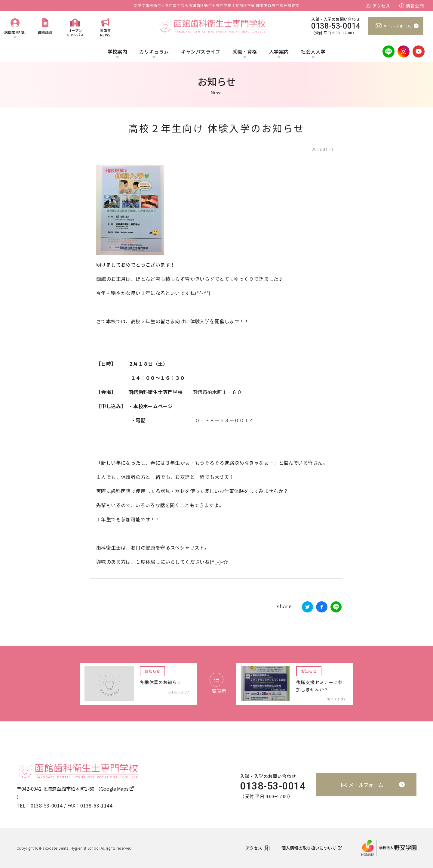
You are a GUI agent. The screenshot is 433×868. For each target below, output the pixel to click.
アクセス (381, 6)
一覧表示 (216, 684)
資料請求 (45, 32)
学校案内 (118, 51)
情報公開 (415, 6)
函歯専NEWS (105, 32)
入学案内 (279, 51)
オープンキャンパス (75, 32)
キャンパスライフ (201, 51)
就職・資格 (245, 51)
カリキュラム (154, 51)
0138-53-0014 (47, 805)
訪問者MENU (15, 32)
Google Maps (114, 789)
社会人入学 (313, 51)
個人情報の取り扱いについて (309, 848)
